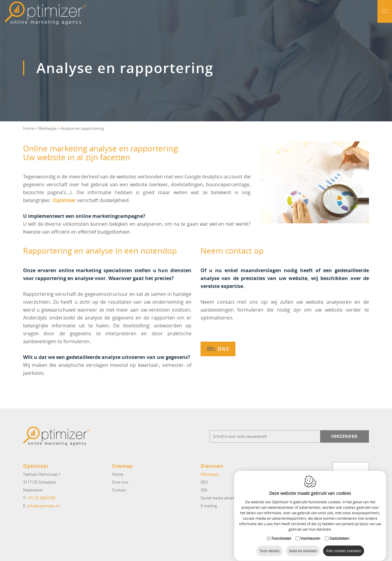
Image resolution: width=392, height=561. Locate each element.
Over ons (120, 482)
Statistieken (339, 532)
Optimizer (64, 200)
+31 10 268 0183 (41, 498)
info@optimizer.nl (43, 506)
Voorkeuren (310, 532)
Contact (119, 490)
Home (29, 128)
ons (223, 349)
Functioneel (281, 532)
